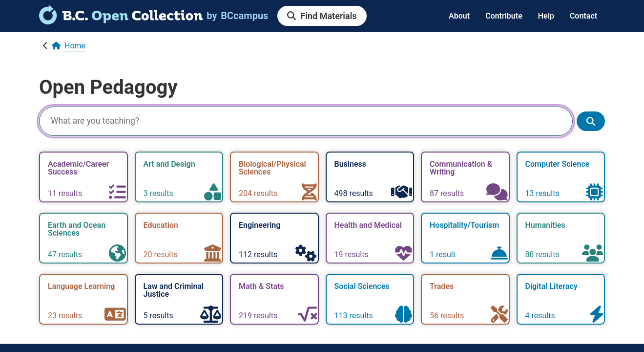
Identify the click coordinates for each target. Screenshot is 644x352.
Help (546, 16)
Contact (583, 16)
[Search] (306, 121)
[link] (121, 21)
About (459, 16)
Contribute (504, 16)
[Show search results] (591, 121)
